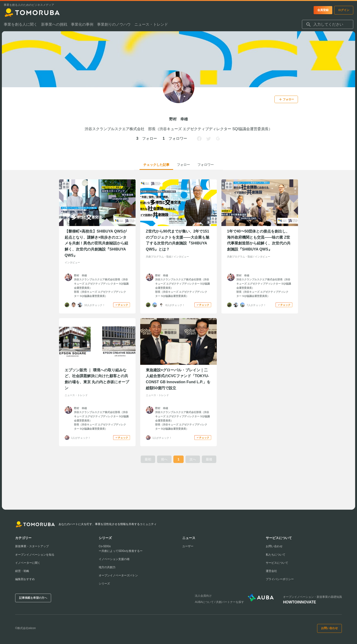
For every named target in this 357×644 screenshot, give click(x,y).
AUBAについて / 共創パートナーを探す (219, 602)
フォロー (183, 165)
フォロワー (206, 165)
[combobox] (328, 24)
